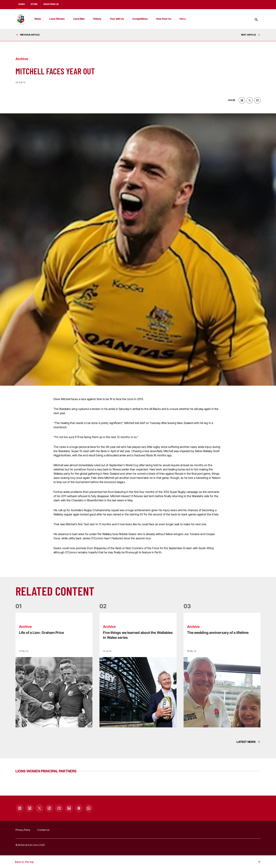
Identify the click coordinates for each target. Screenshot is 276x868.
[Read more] (54, 669)
